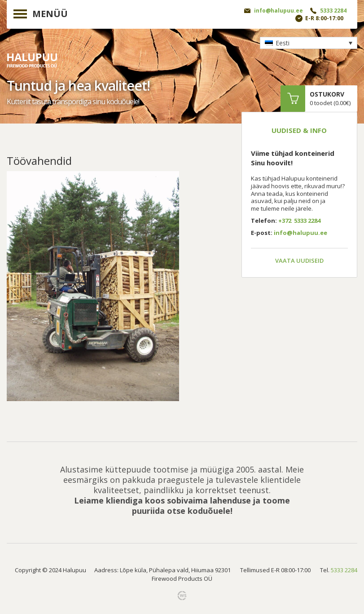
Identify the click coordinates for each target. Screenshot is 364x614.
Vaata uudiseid (299, 261)
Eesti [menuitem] (283, 43)
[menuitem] (309, 43)
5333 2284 (333, 11)
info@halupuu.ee (278, 11)
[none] (309, 43)
